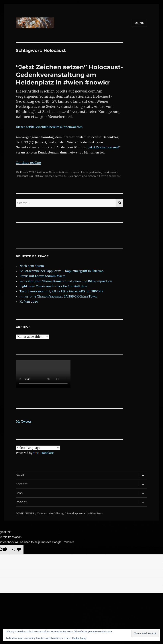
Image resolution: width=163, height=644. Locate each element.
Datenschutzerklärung (50, 514)
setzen (59, 176)
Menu (139, 23)
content (22, 484)
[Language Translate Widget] (38, 448)
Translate (43, 453)
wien (82, 176)
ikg (31, 176)
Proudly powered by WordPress (85, 514)
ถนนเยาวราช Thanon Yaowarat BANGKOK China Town (58, 296)
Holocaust (22, 176)
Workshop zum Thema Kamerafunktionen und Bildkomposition (66, 281)
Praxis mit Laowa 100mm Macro (43, 276)
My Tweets (24, 422)
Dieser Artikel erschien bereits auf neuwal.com (49, 127)
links (19, 493)
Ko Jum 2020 (29, 302)
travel (20, 475)
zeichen (91, 176)
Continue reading (28, 163)
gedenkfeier (81, 172)
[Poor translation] (17, 550)
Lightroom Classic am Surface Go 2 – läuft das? (53, 286)
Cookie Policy (79, 638)
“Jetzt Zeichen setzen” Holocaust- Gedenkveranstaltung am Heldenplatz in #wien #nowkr (69, 75)
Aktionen (42, 172)
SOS (67, 176)
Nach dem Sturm (32, 266)
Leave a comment (110, 176)
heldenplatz (111, 172)
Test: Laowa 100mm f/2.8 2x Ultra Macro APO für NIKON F (61, 291)
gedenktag (96, 172)
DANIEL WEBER (25, 514)
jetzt (37, 176)
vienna (74, 176)
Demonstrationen (60, 172)
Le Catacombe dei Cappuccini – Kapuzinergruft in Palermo (62, 271)
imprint (21, 502)
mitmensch (47, 176)
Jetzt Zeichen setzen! (104, 147)
